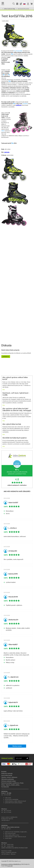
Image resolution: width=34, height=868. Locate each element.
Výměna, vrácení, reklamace (9, 777)
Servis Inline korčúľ (7, 775)
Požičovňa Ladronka (7, 774)
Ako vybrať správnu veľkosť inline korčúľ (15, 379)
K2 (14, 51)
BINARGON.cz (17, 864)
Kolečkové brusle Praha (7, 4)
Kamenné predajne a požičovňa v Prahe (12, 783)
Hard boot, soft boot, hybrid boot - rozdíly (16, 394)
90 (9, 75)
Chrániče (25, 104)
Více (4, 390)
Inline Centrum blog (10, 9)
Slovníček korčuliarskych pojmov (15, 438)
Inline (3, 131)
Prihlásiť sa (6, 356)
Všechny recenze (17, 746)
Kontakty (4, 772)
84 (4, 75)
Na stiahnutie (5, 787)
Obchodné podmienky (8, 779)
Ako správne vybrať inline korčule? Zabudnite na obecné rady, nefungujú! (17, 410)
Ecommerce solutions (7, 864)
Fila (12, 54)
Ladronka (7, 152)
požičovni (19, 105)
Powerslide (19, 51)
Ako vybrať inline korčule (12, 424)
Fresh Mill (10, 866)
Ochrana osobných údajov (9, 781)
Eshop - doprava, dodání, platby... (11, 785)
